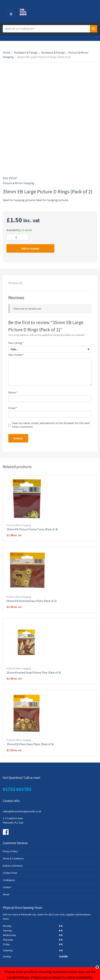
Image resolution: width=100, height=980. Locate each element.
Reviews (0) (15, 283)
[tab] (50, 283)
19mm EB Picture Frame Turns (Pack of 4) (32, 529)
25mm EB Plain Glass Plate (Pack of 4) (30, 744)
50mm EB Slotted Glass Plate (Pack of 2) (32, 601)
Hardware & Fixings (26, 52)
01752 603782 (17, 789)
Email (13, 408)
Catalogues (9, 880)
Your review (16, 355)
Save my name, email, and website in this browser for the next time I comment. (51, 425)
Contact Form (10, 873)
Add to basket (30, 248)
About (6, 894)
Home (7, 52)
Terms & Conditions (13, 858)
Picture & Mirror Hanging (19, 183)
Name (13, 392)
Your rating (16, 343)
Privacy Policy (10, 851)
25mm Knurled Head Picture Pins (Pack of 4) (34, 672)
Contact (7, 887)
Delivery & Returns (13, 866)
